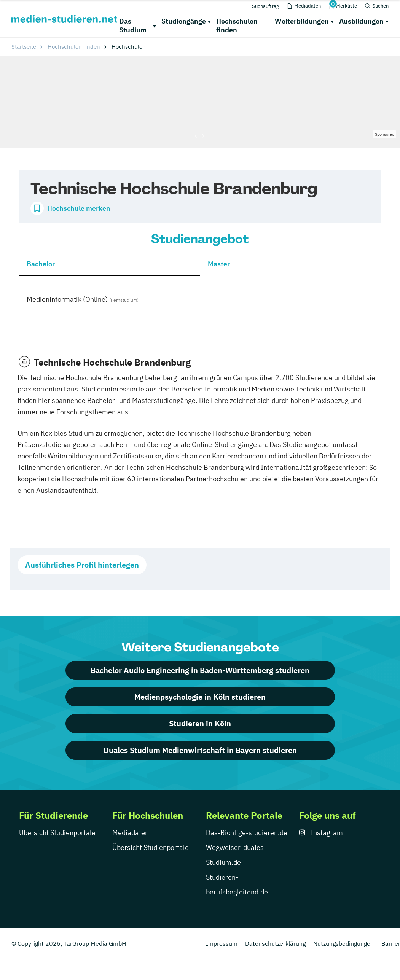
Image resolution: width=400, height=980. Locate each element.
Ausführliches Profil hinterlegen (82, 565)
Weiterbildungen (302, 21)
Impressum (222, 943)
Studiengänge (184, 21)
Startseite (24, 47)
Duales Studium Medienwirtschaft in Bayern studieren (200, 750)
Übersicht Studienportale (57, 833)
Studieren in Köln (200, 723)
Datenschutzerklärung (275, 943)
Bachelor (41, 264)
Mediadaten (131, 833)
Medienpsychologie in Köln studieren (200, 697)
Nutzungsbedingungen (343, 943)
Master (219, 264)
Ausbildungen (361, 21)
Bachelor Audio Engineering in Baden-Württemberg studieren (200, 670)
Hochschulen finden (237, 25)
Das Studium (133, 25)
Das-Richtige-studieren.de (247, 833)
